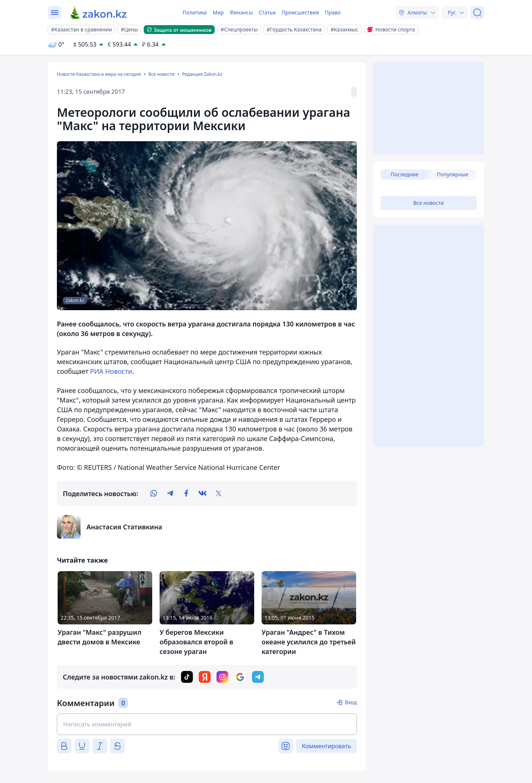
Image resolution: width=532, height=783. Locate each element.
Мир (218, 12)
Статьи (267, 12)
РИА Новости (111, 371)
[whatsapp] (154, 494)
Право (333, 12)
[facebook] (186, 494)
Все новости (162, 74)
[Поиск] (477, 13)
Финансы (241, 12)
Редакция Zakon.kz (202, 74)
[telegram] (170, 494)
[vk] (202, 494)
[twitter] (219, 494)
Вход (351, 702)
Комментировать (326, 746)
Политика (195, 12)
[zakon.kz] (99, 13)
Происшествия (300, 12)
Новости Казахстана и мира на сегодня (99, 74)
